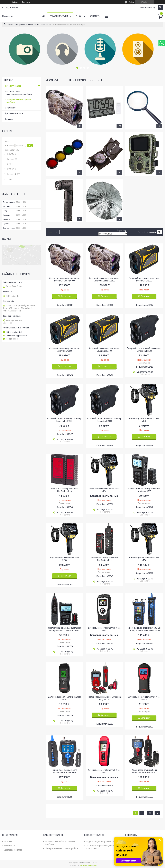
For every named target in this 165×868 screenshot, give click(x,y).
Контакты (95, 16)
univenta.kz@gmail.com (17, 336)
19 (150, 813)
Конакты (9, 119)
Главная (43, 16)
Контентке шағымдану (88, 865)
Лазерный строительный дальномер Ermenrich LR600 (144, 350)
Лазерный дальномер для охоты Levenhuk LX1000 (144, 279)
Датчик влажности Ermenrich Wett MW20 (104, 771)
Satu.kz (94, 863)
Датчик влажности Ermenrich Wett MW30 (64, 698)
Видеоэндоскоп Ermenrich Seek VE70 (144, 559)
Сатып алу (66, 296)
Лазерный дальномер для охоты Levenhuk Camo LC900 (64, 279)
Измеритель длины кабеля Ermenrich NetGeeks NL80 (64, 771)
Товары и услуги (59, 16)
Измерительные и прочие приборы (19, 101)
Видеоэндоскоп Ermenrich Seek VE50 (104, 490)
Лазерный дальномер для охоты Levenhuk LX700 (104, 350)
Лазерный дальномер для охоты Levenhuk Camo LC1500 (104, 279)
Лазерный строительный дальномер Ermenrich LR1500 (64, 420)
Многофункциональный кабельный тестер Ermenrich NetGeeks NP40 (64, 629)
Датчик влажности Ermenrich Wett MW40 (104, 629)
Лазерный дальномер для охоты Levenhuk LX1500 (64, 350)
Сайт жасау (17, 2)
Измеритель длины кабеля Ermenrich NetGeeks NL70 (144, 771)
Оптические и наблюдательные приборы (19, 93)
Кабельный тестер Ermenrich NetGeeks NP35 (104, 559)
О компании (11, 108)
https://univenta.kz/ (15, 332)
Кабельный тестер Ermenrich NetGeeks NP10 (64, 490)
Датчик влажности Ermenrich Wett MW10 (144, 698)
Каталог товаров (13, 86)
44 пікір (131, 2)
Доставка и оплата (14, 113)
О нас (79, 16)
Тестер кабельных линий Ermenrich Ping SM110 (104, 698)
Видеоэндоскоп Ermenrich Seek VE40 (144, 420)
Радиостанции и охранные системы (103, 841)
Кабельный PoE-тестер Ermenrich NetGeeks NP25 (144, 490)
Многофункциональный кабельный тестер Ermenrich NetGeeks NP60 (144, 629)
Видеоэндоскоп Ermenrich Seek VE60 (64, 559)
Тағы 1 (9, 180)
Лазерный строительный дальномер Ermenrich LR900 (104, 420)
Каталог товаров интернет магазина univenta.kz (29, 24)
